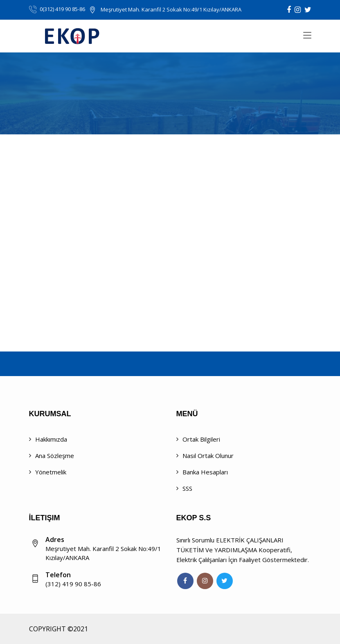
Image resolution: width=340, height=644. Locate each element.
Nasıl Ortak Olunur (208, 456)
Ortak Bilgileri (201, 439)
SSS (187, 488)
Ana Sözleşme (55, 456)
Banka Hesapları (205, 472)
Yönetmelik (51, 472)
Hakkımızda (51, 439)
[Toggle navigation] (307, 36)
